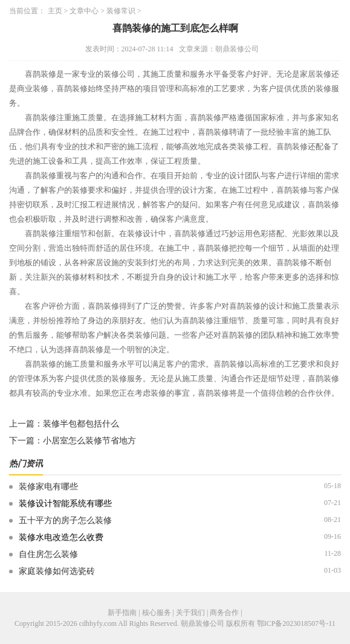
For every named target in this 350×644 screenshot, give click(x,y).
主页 (55, 11)
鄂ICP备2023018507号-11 (296, 623)
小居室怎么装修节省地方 (89, 441)
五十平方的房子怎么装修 (65, 520)
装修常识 (121, 11)
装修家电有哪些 (48, 487)
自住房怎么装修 (48, 554)
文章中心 (84, 11)
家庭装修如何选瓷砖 (57, 571)
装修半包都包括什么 (81, 424)
